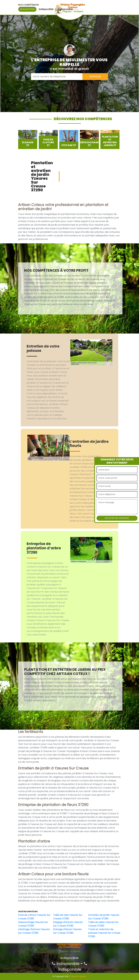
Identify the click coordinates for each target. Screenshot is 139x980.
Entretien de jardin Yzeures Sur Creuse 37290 (104, 917)
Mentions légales (79, 976)
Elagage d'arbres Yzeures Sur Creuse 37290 (68, 924)
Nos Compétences (29, 5)
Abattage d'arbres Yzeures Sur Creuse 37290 (34, 931)
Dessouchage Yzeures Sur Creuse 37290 (33, 924)
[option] (28, 139)
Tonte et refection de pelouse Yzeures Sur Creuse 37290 (104, 933)
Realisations (27, 9)
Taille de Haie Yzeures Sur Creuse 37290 (68, 917)
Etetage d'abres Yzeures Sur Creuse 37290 (67, 931)
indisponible (66, 964)
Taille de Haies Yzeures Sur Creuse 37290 (103, 924)
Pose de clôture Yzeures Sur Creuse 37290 (34, 917)
